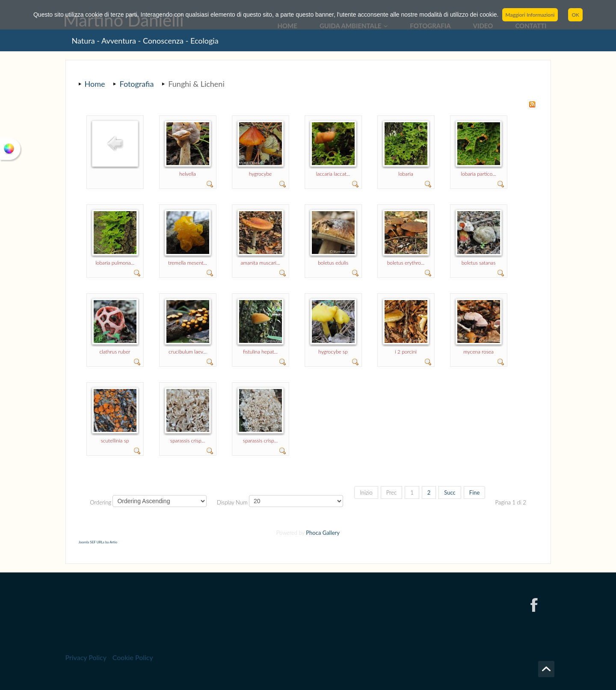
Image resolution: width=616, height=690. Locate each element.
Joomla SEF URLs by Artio (98, 542)
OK (575, 15)
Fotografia (136, 84)
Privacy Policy (86, 657)
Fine (475, 492)
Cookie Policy (133, 657)
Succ (450, 492)
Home (95, 84)
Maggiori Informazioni (530, 15)
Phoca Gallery (323, 533)
